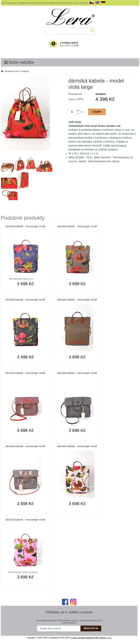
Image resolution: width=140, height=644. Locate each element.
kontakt (84, 3)
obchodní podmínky (37, 3)
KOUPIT (97, 112)
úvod (4, 3)
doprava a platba (17, 3)
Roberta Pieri (12, 71)
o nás (76, 3)
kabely (25, 71)
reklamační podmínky (60, 3)
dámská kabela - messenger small (25, 226)
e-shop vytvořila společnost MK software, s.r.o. (91, 638)
